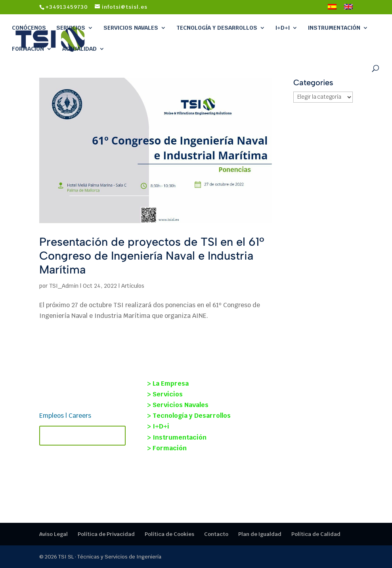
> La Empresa (168, 383)
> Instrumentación (177, 437)
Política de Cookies (169, 534)
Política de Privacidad (106, 534)
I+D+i (283, 28)
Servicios (71, 28)
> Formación (167, 448)
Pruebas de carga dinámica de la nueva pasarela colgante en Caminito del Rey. (302, 437)
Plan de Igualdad (260, 534)
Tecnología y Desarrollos (217, 28)
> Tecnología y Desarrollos (189, 416)
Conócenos (29, 28)
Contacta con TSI (82, 436)
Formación (28, 49)
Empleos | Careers (65, 416)
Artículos (133, 286)
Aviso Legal (54, 534)
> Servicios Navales (178, 405)
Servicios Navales (131, 28)
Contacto (216, 534)
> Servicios (165, 394)
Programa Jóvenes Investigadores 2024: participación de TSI (290, 474)
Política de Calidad (316, 534)
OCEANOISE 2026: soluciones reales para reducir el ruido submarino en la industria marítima (303, 395)
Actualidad (79, 49)
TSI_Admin (64, 286)
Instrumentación (334, 28)
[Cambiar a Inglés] (348, 9)
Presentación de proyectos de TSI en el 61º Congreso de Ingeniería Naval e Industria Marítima (152, 255)
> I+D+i (158, 426)
